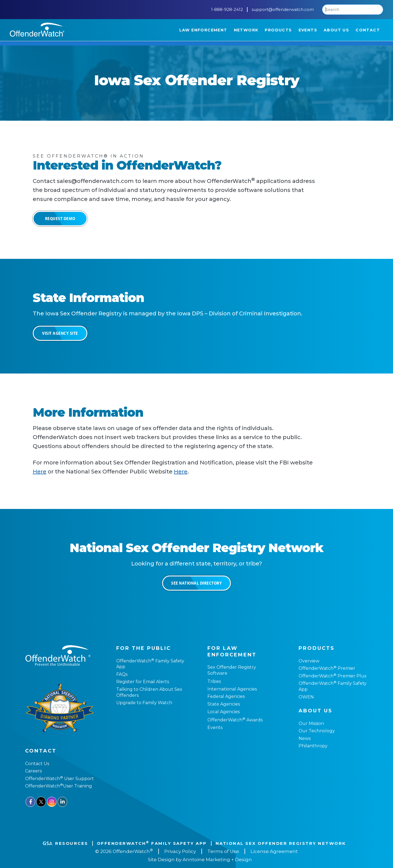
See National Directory (196, 583)
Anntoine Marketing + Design (217, 860)
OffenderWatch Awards (235, 720)
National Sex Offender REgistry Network (281, 843)
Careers (33, 771)
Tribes (214, 681)
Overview (309, 661)
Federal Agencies (226, 696)
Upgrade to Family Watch (144, 703)
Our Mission (311, 723)
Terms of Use (223, 851)
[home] (37, 30)
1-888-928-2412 (227, 10)
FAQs (122, 674)
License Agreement (274, 851)
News (305, 738)
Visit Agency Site (60, 333)
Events (215, 728)
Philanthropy (313, 746)
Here (40, 472)
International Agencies (232, 689)
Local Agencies (224, 712)
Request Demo (60, 218)
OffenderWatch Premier (327, 668)
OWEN (306, 697)
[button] (203, 30)
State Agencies (224, 704)
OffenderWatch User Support (59, 779)
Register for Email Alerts (143, 682)
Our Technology (317, 731)
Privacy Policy (180, 851)
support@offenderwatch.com (283, 10)
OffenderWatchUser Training (59, 786)
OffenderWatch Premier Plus (332, 676)
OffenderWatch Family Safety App (152, 843)
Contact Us (37, 764)
